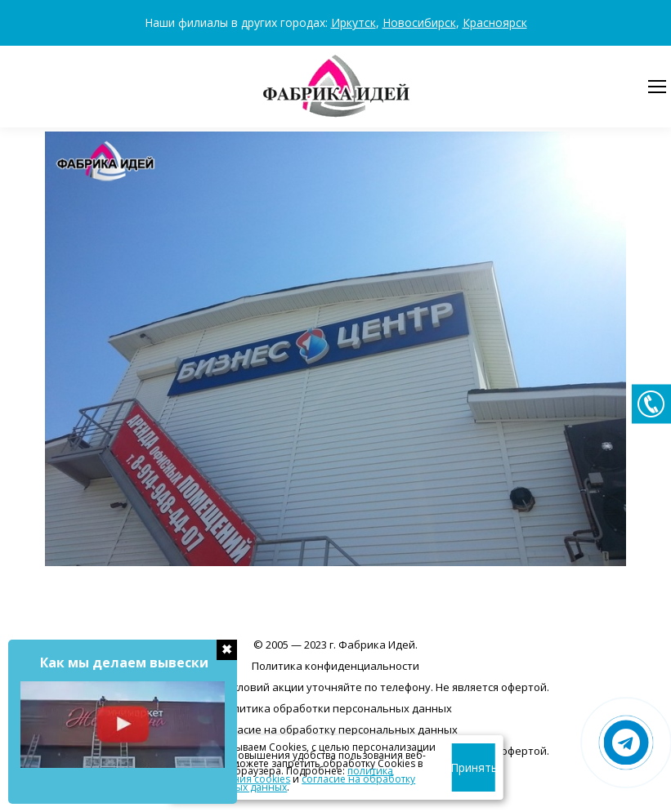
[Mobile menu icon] (657, 87)
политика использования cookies (284, 775)
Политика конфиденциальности (335, 666)
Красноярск (495, 22)
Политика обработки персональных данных (336, 708)
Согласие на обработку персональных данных (336, 729)
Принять (474, 767)
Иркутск (353, 22)
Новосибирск (419, 22)
